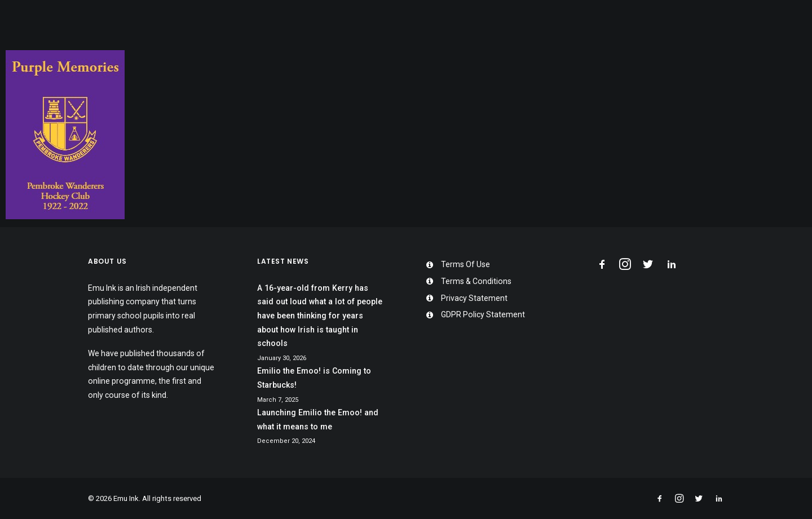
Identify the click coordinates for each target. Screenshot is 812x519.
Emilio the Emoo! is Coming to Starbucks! (314, 378)
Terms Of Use (465, 264)
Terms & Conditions (476, 281)
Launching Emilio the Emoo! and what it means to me (318, 420)
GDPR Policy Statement (483, 314)
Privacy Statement (474, 298)
